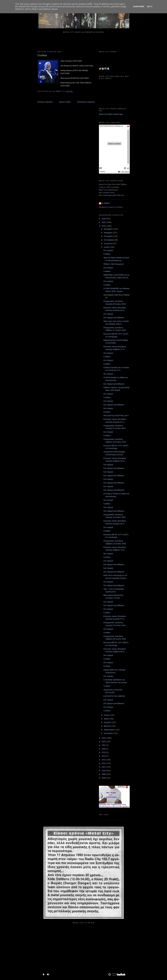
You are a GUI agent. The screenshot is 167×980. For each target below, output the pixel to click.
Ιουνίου (107, 715)
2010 (104, 771)
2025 (104, 222)
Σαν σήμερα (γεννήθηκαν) (114, 318)
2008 (104, 778)
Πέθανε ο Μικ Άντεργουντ (114, 264)
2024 (104, 226)
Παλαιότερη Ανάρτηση (86, 102)
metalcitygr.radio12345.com (114, 195)
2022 (104, 742)
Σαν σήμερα (108, 250)
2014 (104, 756)
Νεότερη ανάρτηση (45, 102)
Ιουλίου (107, 247)
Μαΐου (107, 719)
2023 (104, 738)
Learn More (139, 6)
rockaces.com (108, 193)
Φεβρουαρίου (109, 730)
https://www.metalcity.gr (108, 190)
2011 (104, 767)
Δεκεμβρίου (109, 229)
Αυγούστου (109, 243)
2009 (104, 774)
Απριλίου (108, 722)
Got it (150, 6)
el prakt (106, 203)
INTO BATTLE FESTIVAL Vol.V (116, 416)
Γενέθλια (107, 254)
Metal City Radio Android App (111, 114)
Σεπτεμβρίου (109, 240)
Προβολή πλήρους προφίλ (111, 207)
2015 (104, 752)
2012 (104, 763)
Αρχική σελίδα (65, 102)
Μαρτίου (107, 726)
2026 (104, 219)
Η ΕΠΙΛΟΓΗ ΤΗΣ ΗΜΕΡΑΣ (114, 696)
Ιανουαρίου (109, 733)
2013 (104, 760)
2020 (104, 749)
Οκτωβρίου (109, 236)
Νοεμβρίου (108, 233)
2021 (104, 745)
